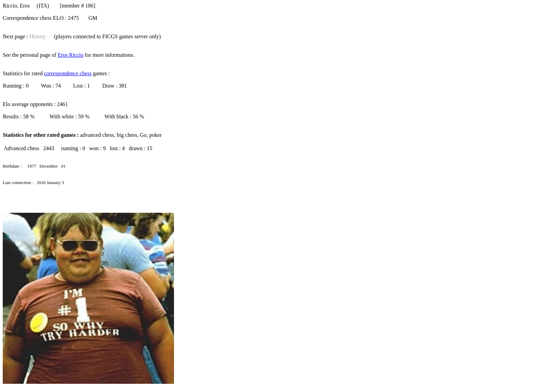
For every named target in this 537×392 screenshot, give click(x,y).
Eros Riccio (70, 55)
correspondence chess (68, 73)
